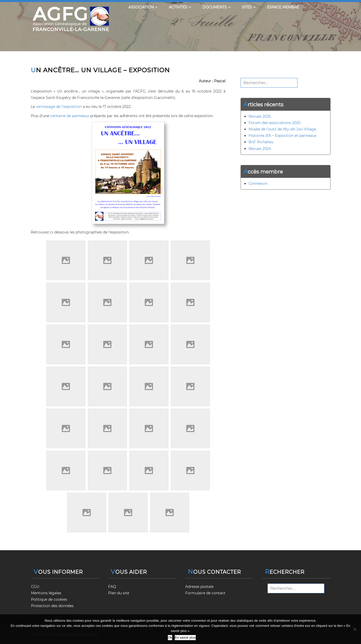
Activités (180, 7)
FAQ (112, 587)
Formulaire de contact (205, 593)
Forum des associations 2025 (275, 123)
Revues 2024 (260, 149)
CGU (35, 587)
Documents (216, 7)
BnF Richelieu (261, 142)
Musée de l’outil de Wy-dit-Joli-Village (282, 129)
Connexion (258, 183)
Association (143, 7)
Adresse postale (199, 587)
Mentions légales (46, 593)
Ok (170, 637)
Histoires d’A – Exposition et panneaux (282, 136)
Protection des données (52, 606)
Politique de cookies (49, 599)
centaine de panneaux (70, 116)
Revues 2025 (260, 116)
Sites (249, 7)
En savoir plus (185, 637)
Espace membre (283, 7)
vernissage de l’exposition (59, 107)
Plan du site (119, 593)
